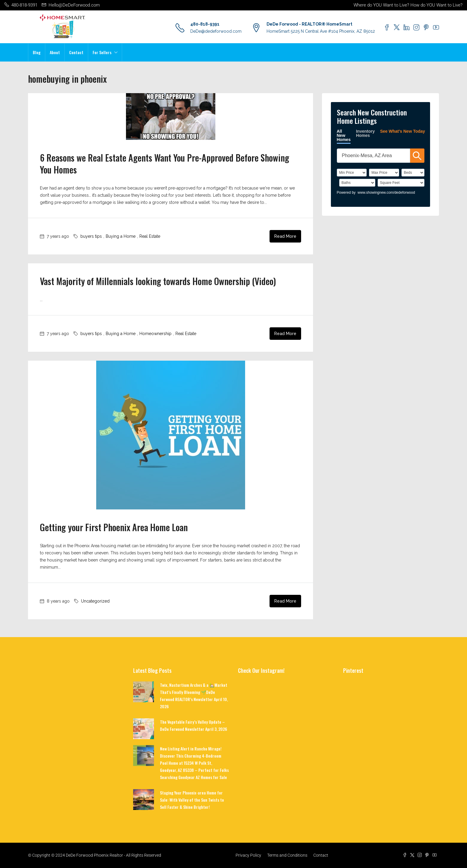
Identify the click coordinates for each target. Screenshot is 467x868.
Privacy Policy (248, 855)
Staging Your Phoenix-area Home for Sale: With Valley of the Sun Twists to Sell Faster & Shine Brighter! (192, 800)
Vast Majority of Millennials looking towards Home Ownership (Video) (158, 281)
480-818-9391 (205, 24)
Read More (285, 236)
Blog (37, 52)
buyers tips (91, 236)
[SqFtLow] (401, 183)
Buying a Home (121, 236)
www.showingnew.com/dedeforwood (386, 193)
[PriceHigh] (384, 173)
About (55, 52)
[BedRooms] (413, 173)
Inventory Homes (365, 133)
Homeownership (155, 334)
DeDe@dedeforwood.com (216, 31)
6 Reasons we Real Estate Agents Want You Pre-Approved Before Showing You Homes (165, 164)
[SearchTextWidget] (373, 156)
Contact (76, 52)
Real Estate (150, 236)
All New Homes (344, 135)
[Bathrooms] (357, 183)
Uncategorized (95, 601)
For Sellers (102, 52)
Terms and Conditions (287, 855)
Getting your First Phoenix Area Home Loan (114, 527)
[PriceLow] (352, 173)
